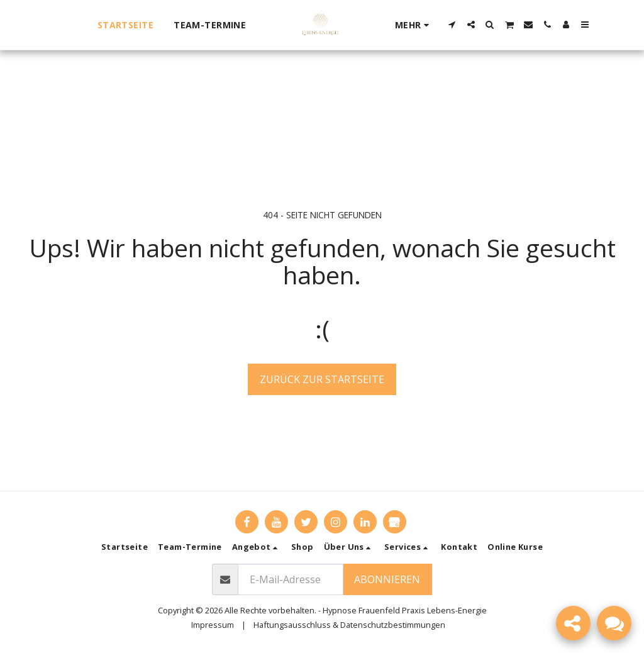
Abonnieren (387, 579)
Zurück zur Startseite (322, 379)
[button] (452, 25)
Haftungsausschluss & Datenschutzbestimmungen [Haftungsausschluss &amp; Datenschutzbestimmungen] (349, 625)
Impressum (213, 625)
